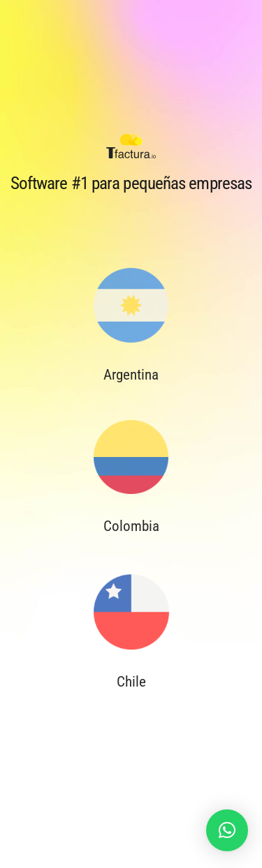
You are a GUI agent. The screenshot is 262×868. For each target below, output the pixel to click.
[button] (227, 830)
